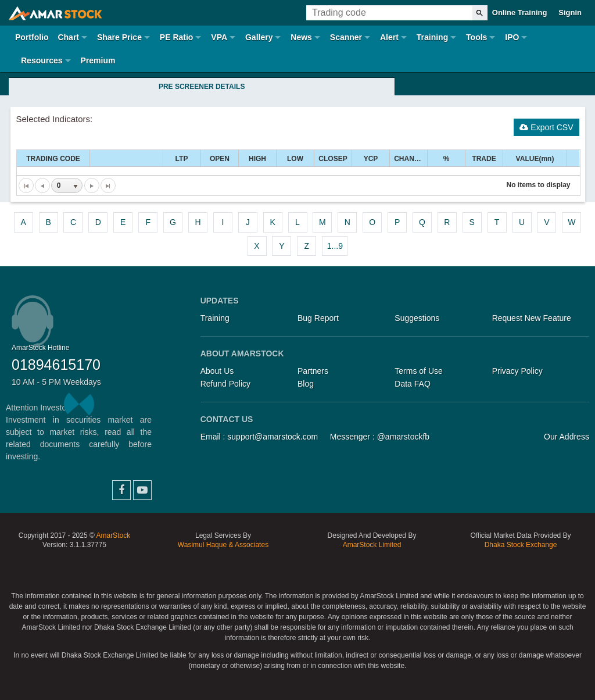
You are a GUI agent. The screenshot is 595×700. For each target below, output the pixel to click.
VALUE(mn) (535, 159)
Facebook (121, 490)
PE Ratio (177, 37)
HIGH (257, 159)
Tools (476, 37)
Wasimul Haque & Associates (223, 545)
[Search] (480, 13)
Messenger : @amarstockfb (380, 437)
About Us (217, 371)
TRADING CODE (53, 159)
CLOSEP (333, 159)
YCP (371, 159)
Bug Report (318, 318)
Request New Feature (532, 318)
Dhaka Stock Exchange (521, 545)
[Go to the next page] (92, 185)
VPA (219, 37)
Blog (306, 384)
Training (432, 37)
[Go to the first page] (26, 185)
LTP (182, 159)
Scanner (346, 37)
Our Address (567, 437)
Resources (42, 60)
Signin (570, 12)
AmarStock (113, 535)
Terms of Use (418, 371)
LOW (295, 159)
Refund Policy (225, 384)
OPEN (220, 159)
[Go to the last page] (108, 185)
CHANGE (409, 159)
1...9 (335, 246)
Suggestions (417, 318)
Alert (389, 37)
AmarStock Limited (372, 545)
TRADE (484, 159)
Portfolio (32, 37)
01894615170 (56, 365)
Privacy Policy (517, 371)
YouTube (142, 490)
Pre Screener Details (202, 87)
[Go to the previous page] (42, 185)
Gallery (259, 37)
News (301, 37)
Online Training (520, 12)
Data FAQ (412, 384)
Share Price (119, 37)
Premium (98, 60)
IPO (512, 37)
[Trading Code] (389, 13)
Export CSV (546, 127)
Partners (313, 371)
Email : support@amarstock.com (259, 437)
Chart (68, 37)
